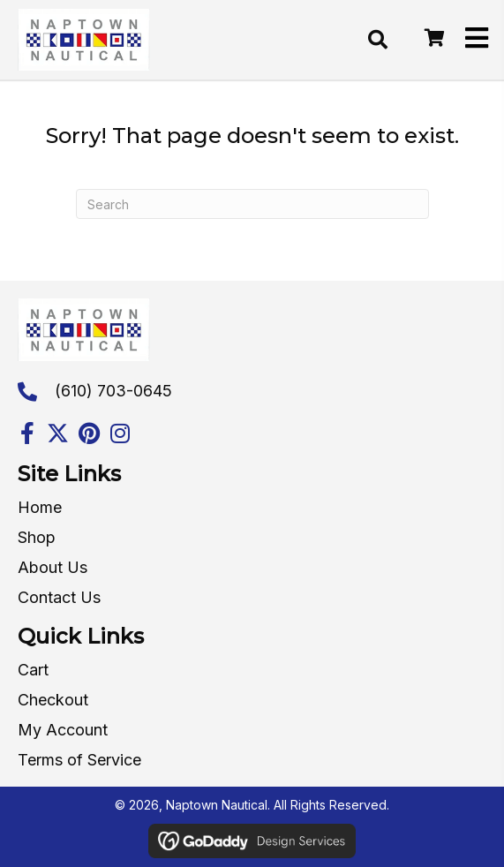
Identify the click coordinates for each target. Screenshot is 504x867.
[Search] (252, 204)
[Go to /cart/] (433, 39)
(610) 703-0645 (113, 391)
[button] (27, 433)
